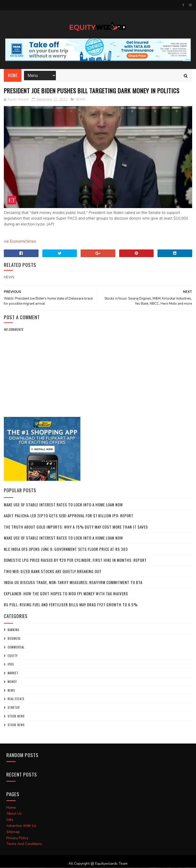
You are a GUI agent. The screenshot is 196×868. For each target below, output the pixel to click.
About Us (14, 814)
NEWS (80, 100)
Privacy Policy (17, 838)
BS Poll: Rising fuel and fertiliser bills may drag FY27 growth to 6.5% (71, 605)
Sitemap (13, 832)
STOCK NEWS (16, 725)
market (13, 673)
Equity (13, 656)
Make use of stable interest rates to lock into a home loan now (63, 505)
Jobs (10, 820)
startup (14, 708)
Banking (14, 630)
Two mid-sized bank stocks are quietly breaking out (53, 572)
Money (12, 682)
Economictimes (23, 242)
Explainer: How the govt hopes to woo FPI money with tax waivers (66, 594)
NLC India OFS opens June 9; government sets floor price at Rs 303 (66, 549)
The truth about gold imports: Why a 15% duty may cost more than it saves (76, 527)
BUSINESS (14, 639)
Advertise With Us (21, 826)
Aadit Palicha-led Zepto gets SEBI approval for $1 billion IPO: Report (69, 516)
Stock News (16, 716)
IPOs (11, 665)
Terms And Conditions (24, 844)
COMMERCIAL (16, 647)
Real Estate (16, 699)
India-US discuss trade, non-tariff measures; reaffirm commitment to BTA (73, 583)
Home (13, 76)
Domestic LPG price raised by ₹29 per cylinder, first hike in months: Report (75, 561)
